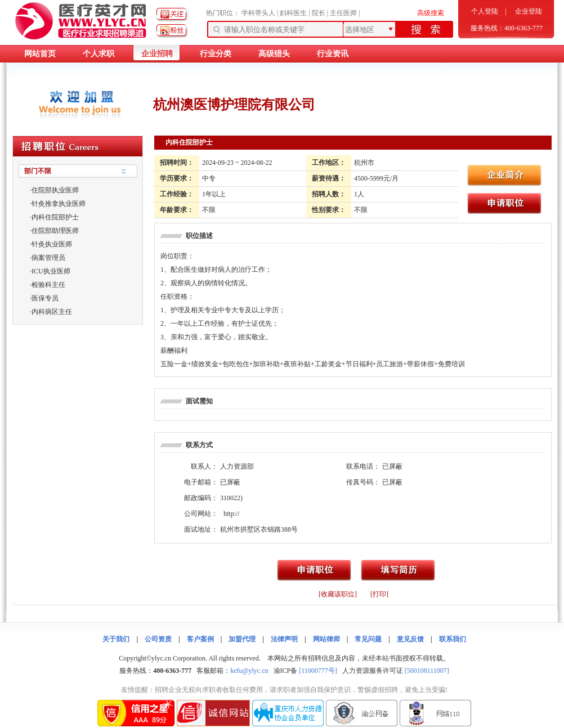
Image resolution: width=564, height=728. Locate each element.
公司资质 (158, 639)
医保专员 (45, 298)
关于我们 (116, 639)
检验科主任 (48, 285)
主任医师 (343, 13)
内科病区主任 (52, 312)
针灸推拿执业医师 (59, 204)
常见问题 (368, 639)
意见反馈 (410, 639)
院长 (319, 13)
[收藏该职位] (338, 594)
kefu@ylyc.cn (249, 671)
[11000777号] (318, 671)
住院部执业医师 (55, 190)
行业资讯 (333, 54)
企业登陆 (529, 11)
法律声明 (284, 639)
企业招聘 (157, 54)
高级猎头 (274, 54)
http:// (232, 514)
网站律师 (326, 639)
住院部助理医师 (55, 231)
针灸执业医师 (52, 244)
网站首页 (40, 54)
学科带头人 (258, 13)
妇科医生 (293, 13)
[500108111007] (427, 671)
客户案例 (200, 639)
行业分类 (216, 54)
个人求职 (99, 54)
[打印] (379, 594)
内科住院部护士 (55, 217)
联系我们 (453, 639)
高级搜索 (431, 13)
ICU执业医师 (51, 271)
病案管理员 (48, 258)
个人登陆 (485, 11)
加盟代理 (242, 639)
